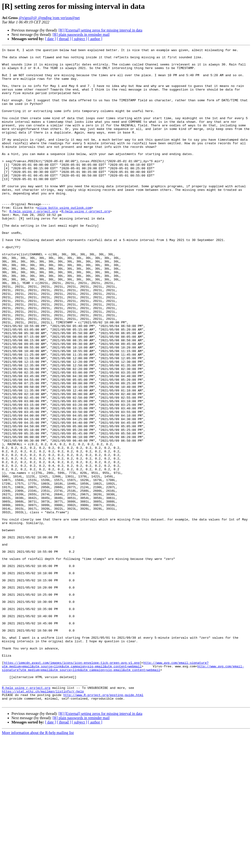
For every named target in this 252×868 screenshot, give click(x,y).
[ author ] (95, 39)
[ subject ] (79, 39)
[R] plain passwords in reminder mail (81, 35)
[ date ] (50, 39)
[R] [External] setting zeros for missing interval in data (100, 30)
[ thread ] (64, 39)
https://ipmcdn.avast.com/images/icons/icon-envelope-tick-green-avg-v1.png (72, 786)
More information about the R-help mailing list (38, 864)
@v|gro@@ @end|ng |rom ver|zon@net (49, 18)
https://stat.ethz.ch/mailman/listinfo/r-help (43, 820)
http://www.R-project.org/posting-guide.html (103, 825)
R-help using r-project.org (34, 244)
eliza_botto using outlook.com (64, 240)
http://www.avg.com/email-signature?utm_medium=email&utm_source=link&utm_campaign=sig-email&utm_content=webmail (105, 788)
